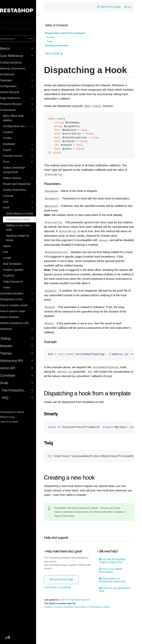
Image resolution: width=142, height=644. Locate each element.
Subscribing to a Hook (26, 213)
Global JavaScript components (20, 170)
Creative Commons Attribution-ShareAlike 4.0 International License (84, 639)
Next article (61, 54)
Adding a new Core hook (24, 227)
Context (14, 132)
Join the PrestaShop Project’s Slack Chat (115, 593)
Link (12, 252)
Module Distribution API (21, 323)
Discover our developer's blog (111, 622)
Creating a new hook (64, 46)
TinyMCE (15, 276)
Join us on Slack (14, 422)
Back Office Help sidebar (20, 118)
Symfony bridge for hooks (24, 238)
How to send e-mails (19, 311)
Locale (13, 258)
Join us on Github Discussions (113, 603)
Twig (57, 42)
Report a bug (12, 417)
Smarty (58, 38)
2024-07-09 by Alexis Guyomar (82, 632)
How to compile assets (20, 305)
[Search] (21, 26)
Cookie (14, 138)
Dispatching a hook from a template (73, 33)
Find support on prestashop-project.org (115, 612)
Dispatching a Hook (24, 219)
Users (13, 287)
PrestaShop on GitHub (17, 412)
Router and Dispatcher (23, 184)
